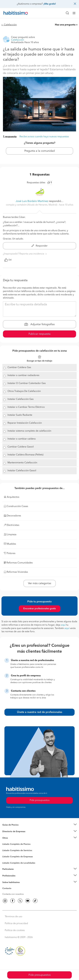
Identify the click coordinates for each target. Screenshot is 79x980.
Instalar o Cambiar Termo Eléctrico (26, 407)
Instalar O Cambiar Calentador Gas (27, 383)
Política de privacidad (16, 924)
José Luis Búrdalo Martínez (32, 201)
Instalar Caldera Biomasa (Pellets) (25, 455)
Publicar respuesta (39, 334)
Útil (8, 260)
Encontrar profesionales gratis (40, 609)
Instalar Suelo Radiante (20, 415)
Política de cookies (15, 930)
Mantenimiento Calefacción (22, 463)
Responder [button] (40, 246)
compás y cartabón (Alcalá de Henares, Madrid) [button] (32, 205)
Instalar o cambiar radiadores (23, 375)
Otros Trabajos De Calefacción (24, 391)
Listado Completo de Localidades (19, 863)
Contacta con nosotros (13, 894)
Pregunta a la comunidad (39, 151)
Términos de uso (14, 917)
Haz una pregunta (65, 25)
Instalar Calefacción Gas (21, 399)
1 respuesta (10, 137)
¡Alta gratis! (50, 4)
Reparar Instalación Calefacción (25, 423)
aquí (63, 625)
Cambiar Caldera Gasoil (21, 447)
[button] (39, 825)
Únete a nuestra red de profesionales (40, 712)
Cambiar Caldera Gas (19, 367)
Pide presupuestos (40, 975)
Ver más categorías (40, 583)
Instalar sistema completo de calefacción (29, 431)
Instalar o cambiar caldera (22, 439)
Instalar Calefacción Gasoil (22, 471)
